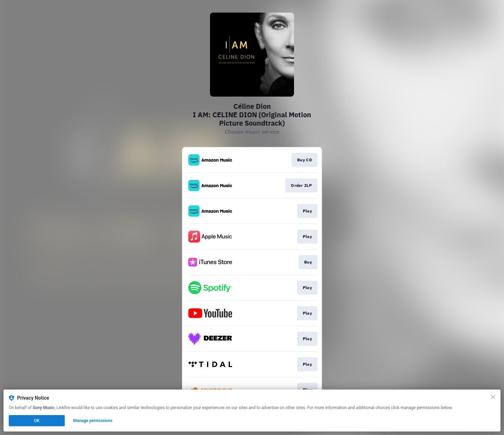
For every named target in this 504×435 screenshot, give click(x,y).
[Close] (493, 397)
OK (37, 421)
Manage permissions (93, 421)
